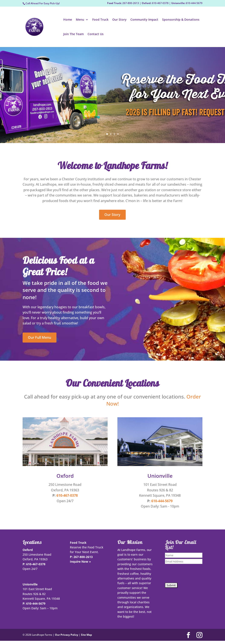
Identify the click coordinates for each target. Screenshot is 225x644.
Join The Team (74, 34)
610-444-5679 (162, 501)
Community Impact (144, 20)
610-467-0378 (67, 495)
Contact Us (96, 34)
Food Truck (100, 20)
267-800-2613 (83, 557)
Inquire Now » (80, 562)
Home (68, 20)
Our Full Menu (40, 337)
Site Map (87, 635)
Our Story (119, 20)
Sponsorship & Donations (181, 20)
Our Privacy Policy (67, 635)
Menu (80, 20)
